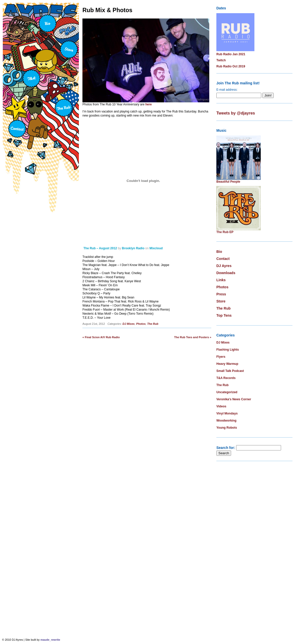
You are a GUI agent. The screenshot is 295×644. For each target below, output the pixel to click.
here (149, 104)
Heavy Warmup (227, 364)
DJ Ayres (224, 266)
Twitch (221, 60)
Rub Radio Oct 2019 (231, 66)
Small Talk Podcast (230, 371)
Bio (219, 252)
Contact (223, 259)
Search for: (226, 448)
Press (221, 294)
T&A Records (226, 378)
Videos (221, 406)
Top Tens (224, 315)
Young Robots (227, 428)
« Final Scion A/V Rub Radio (101, 337)
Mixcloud (156, 248)
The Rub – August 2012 (100, 248)
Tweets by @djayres (236, 113)
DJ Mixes (129, 324)
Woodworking (226, 421)
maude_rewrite (50, 640)
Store (221, 301)
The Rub (153, 324)
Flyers (221, 357)
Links (221, 280)
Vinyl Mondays (227, 413)
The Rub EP (225, 232)
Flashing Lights (228, 350)
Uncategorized (227, 392)
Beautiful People (228, 182)
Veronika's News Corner (234, 399)
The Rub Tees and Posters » (193, 337)
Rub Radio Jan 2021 (231, 54)
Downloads (226, 273)
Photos (141, 324)
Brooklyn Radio (133, 248)
